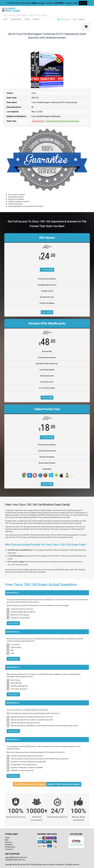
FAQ (7, 840)
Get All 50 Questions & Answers (29, 784)
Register (82, 19)
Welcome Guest (64, 19)
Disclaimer (9, 845)
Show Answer (13, 623)
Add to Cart (47, 312)
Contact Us (9, 849)
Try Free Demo (47, 270)
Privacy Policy (10, 847)
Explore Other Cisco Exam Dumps (64, 784)
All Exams (36, 19)
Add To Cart (47, 398)
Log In (75, 19)
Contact (27, 19)
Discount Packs (16, 19)
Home (5, 19)
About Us (9, 842)
